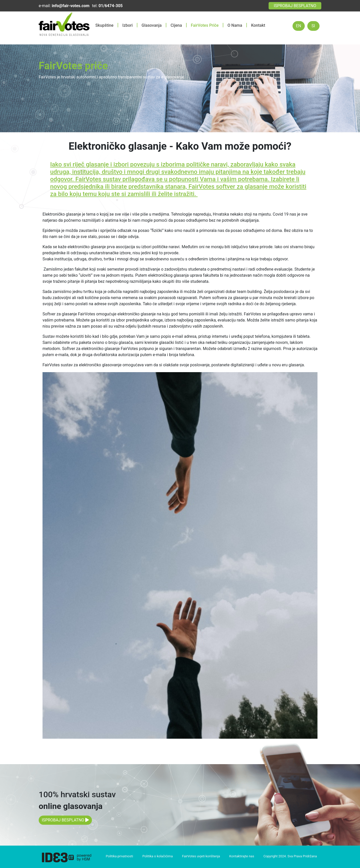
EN (299, 26)
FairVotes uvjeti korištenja (201, 856)
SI (313, 26)
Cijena (176, 25)
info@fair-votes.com (71, 6)
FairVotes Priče (205, 25)
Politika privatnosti (119, 856)
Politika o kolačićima (157, 856)
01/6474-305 (111, 6)
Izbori (128, 25)
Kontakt (258, 25)
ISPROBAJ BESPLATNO (295, 6)
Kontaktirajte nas (242, 856)
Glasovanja (152, 25)
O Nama (235, 25)
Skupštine (105, 25)
